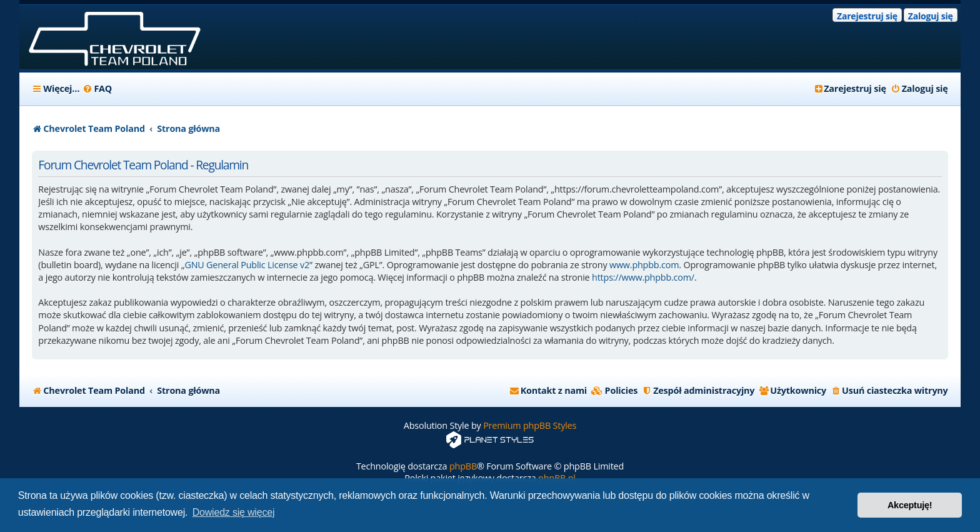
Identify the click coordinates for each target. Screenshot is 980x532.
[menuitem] (97, 89)
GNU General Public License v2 (247, 265)
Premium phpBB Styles (530, 425)
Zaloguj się (931, 16)
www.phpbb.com (644, 265)
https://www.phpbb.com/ (643, 277)
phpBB (463, 466)
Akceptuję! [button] (910, 505)
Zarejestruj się (867, 16)
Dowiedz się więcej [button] (234, 512)
